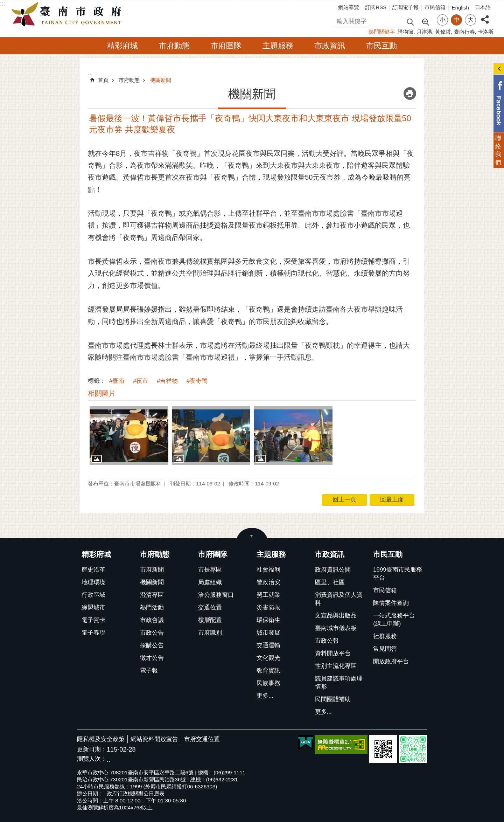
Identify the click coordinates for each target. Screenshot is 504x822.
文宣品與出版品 (336, 616)
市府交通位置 (202, 739)
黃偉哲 (443, 32)
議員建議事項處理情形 (339, 683)
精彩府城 (122, 46)
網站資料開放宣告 (154, 739)
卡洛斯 (486, 32)
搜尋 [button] (410, 22)
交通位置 (210, 607)
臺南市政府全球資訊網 (68, 14)
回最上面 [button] (392, 500)
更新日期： (92, 749)
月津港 (424, 32)
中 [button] (457, 20)
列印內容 (410, 94)
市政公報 (327, 641)
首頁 (103, 80)
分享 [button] (485, 16)
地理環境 (93, 582)
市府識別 (210, 633)
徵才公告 (152, 658)
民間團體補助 (333, 699)
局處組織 (210, 582)
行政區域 (93, 595)
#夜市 (141, 381)
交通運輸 (268, 645)
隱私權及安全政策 (101, 739)
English (460, 8)
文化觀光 (268, 658)
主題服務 (278, 46)
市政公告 (152, 633)
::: (2, 4)
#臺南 (117, 381)
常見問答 (385, 649)
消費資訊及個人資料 (339, 599)
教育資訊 (268, 671)
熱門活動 (152, 607)
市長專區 (210, 570)
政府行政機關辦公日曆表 (136, 793)
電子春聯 (93, 633)
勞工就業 (268, 595)
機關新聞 (161, 80)
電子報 (149, 671)
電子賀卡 (93, 620)
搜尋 (340, 20)
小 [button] (443, 20)
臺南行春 (464, 32)
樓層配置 (210, 620)
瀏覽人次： (92, 759)
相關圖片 (102, 393)
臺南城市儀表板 (336, 628)
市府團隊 (226, 46)
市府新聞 (152, 570)
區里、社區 (330, 582)
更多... (265, 696)
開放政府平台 (391, 661)
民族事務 (268, 683)
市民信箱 (435, 7)
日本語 (483, 7)
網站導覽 (349, 7)
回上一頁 (344, 500)
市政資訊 (330, 46)
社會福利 (268, 570)
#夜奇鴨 (197, 381)
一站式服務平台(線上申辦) (394, 620)
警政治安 (268, 582)
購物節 (405, 32)
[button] (129, 435)
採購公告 (152, 645)
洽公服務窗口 (216, 595)
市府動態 (174, 46)
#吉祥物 (167, 381)
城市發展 (268, 633)
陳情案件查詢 (391, 603)
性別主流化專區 (336, 666)
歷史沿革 (93, 570)
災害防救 (268, 607)
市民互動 (381, 46)
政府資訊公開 (333, 570)
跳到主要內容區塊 (4, 4)
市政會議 (152, 620)
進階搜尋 (425, 21)
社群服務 (385, 636)
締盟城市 (93, 607)
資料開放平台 (333, 653)
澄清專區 (152, 595)
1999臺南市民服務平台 (397, 574)
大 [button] (471, 20)
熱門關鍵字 (382, 32)
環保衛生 (268, 620)
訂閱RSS (376, 7)
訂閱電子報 (405, 7)
